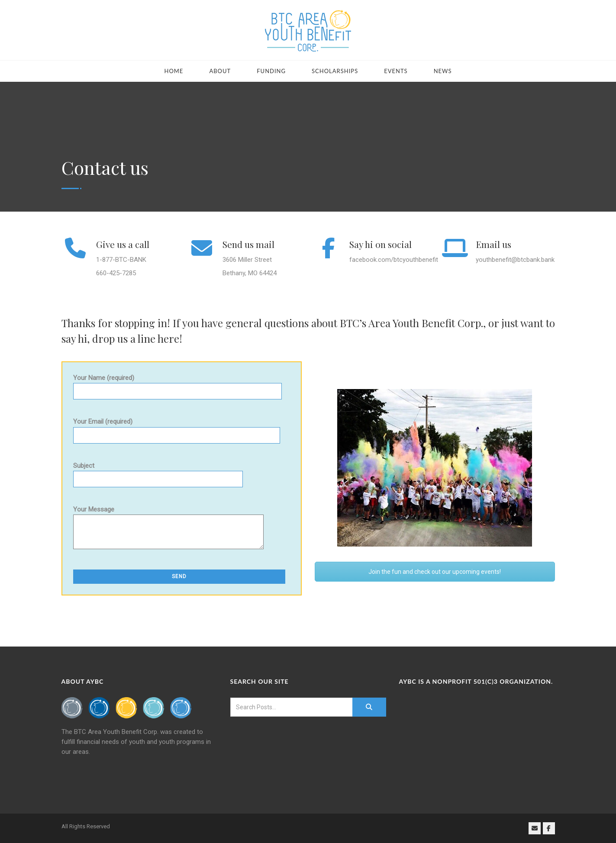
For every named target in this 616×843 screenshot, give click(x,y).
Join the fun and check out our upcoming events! (435, 572)
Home (174, 71)
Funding (271, 71)
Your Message (168, 531)
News (443, 71)
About (220, 71)
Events (396, 71)
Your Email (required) (177, 428)
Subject (158, 472)
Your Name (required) (177, 384)
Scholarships (335, 71)
